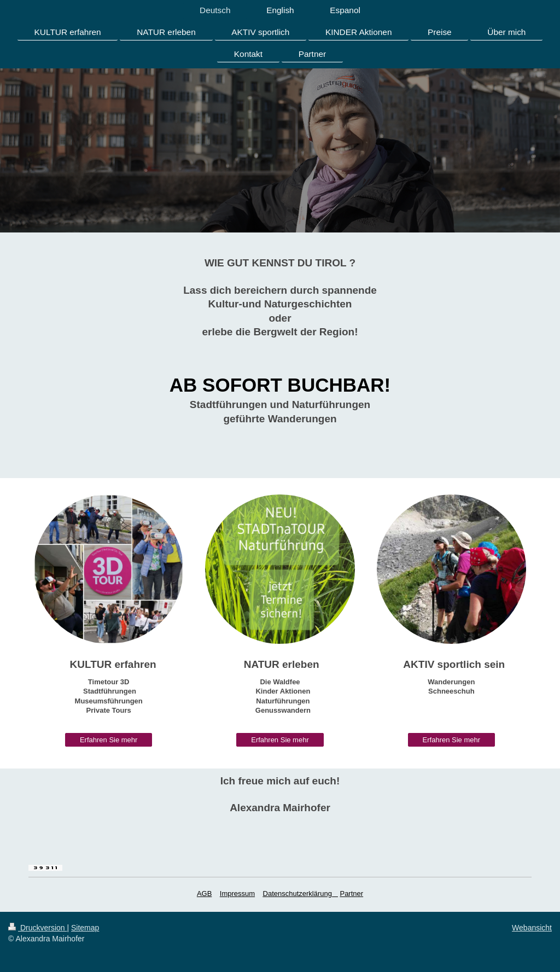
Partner (351, 894)
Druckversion (37, 928)
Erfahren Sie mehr (109, 740)
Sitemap (85, 928)
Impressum (237, 894)
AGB (204, 894)
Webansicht (532, 928)
